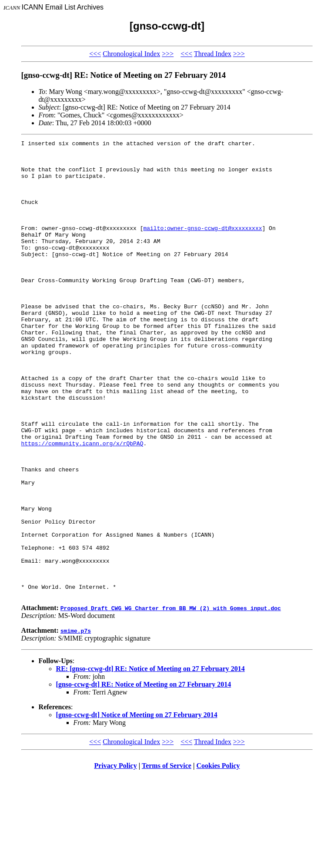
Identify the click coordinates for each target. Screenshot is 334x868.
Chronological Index (131, 54)
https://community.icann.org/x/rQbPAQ (82, 504)
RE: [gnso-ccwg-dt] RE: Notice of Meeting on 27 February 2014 (150, 760)
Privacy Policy (116, 857)
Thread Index (213, 54)
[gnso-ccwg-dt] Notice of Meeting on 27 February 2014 (137, 806)
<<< (95, 54)
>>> (168, 54)
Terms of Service (167, 857)
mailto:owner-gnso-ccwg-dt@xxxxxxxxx (202, 246)
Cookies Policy (218, 857)
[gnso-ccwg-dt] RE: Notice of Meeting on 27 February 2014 (144, 776)
